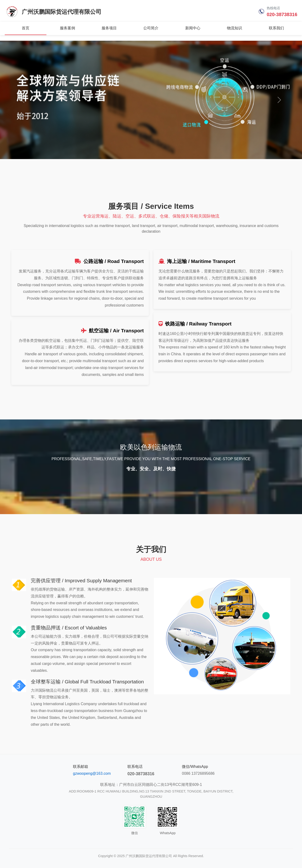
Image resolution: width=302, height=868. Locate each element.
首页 (26, 28)
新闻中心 (193, 28)
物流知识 (234, 28)
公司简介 (151, 28)
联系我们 (276, 28)
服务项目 (109, 28)
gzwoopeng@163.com (92, 773)
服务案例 (68, 28)
